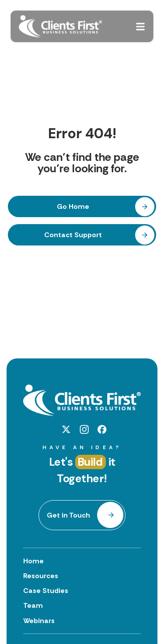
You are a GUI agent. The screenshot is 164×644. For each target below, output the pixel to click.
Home (33, 561)
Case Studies (46, 591)
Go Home (73, 206)
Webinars (39, 621)
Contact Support (73, 235)
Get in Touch (68, 515)
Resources (41, 576)
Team (33, 605)
